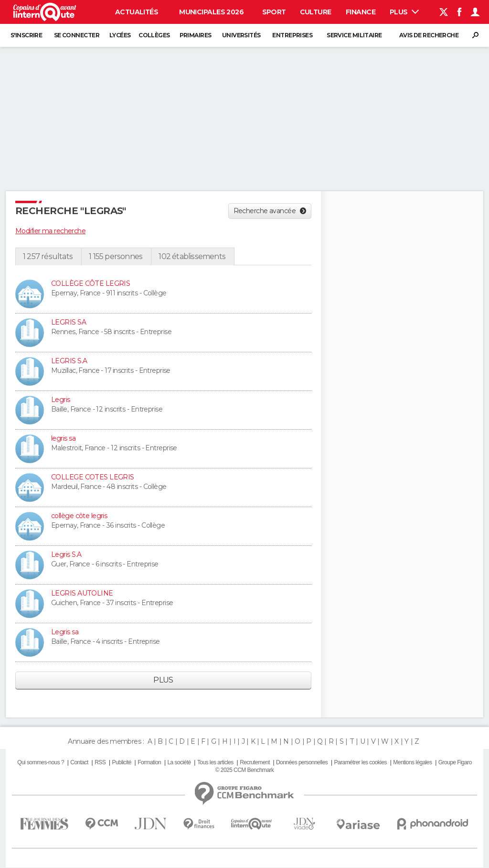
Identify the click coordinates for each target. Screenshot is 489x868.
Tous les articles (215, 762)
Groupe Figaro (455, 762)
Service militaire (354, 35)
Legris (61, 400)
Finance (361, 12)
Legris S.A (66, 554)
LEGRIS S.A (69, 361)
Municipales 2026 (211, 12)
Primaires (196, 35)
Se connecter (77, 35)
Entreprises (292, 35)
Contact (79, 762)
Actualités (137, 12)
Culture (316, 12)
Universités (241, 35)
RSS (100, 762)
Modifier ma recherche (50, 231)
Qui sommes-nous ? (41, 762)
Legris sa (65, 632)
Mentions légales (412, 762)
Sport (274, 12)
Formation (149, 762)
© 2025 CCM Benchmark (244, 770)
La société (179, 762)
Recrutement (255, 762)
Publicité (121, 762)
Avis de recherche (429, 35)
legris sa (63, 438)
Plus (404, 12)
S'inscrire (26, 35)
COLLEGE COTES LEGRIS (93, 477)
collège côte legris (79, 516)
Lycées (120, 35)
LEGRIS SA (69, 322)
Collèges (154, 35)
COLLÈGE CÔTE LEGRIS (90, 283)
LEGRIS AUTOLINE (82, 593)
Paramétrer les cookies (361, 762)
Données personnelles (302, 762)
